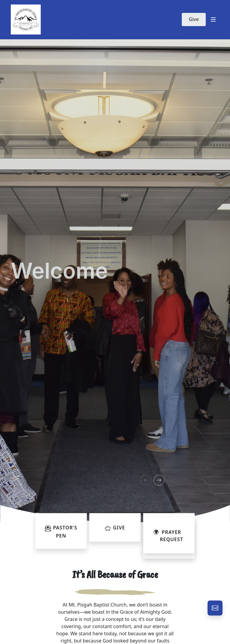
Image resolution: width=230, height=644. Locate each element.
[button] (146, 480)
